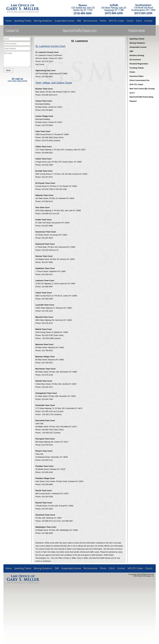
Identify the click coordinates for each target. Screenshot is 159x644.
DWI (79, 21)
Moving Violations (43, 21)
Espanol (133, 101)
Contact (148, 21)
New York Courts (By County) (142, 89)
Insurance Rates (137, 76)
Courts (130, 21)
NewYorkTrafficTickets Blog (141, 97)
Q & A (139, 21)
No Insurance (90, 21)
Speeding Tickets (23, 21)
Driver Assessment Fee (140, 80)
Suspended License (65, 21)
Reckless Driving (137, 55)
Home (9, 21)
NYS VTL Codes (116, 21)
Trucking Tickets (137, 68)
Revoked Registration (139, 64)
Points (103, 21)
